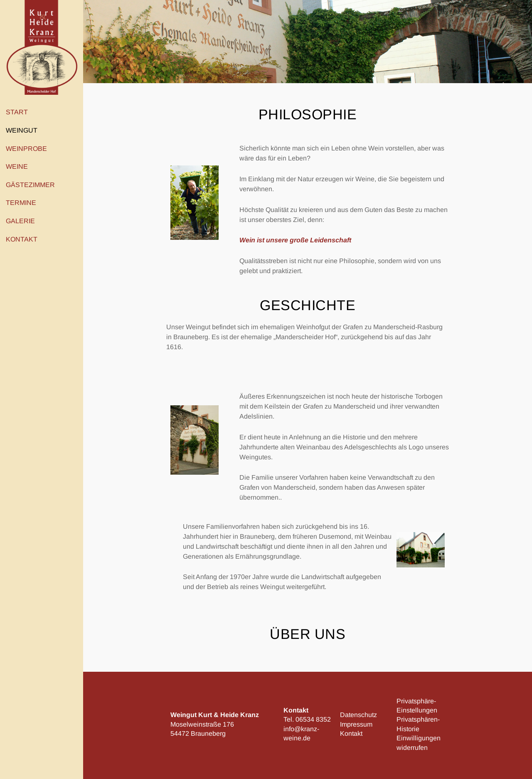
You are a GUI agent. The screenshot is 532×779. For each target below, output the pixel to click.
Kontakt (24, 239)
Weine (19, 167)
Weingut (24, 131)
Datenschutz (358, 715)
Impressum (356, 724)
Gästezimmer (30, 185)
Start (17, 112)
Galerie (20, 221)
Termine (21, 203)
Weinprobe (28, 148)
